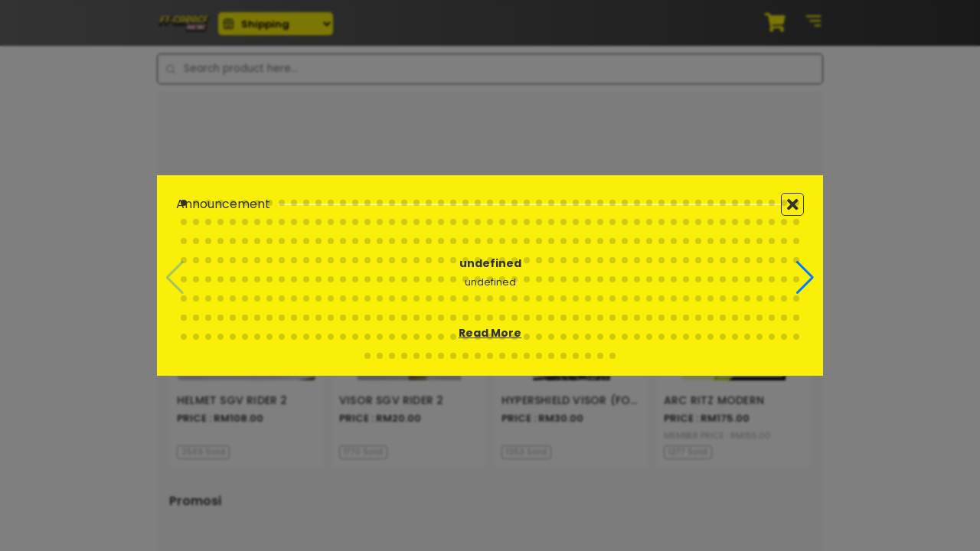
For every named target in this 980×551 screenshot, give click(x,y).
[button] (805, 278)
